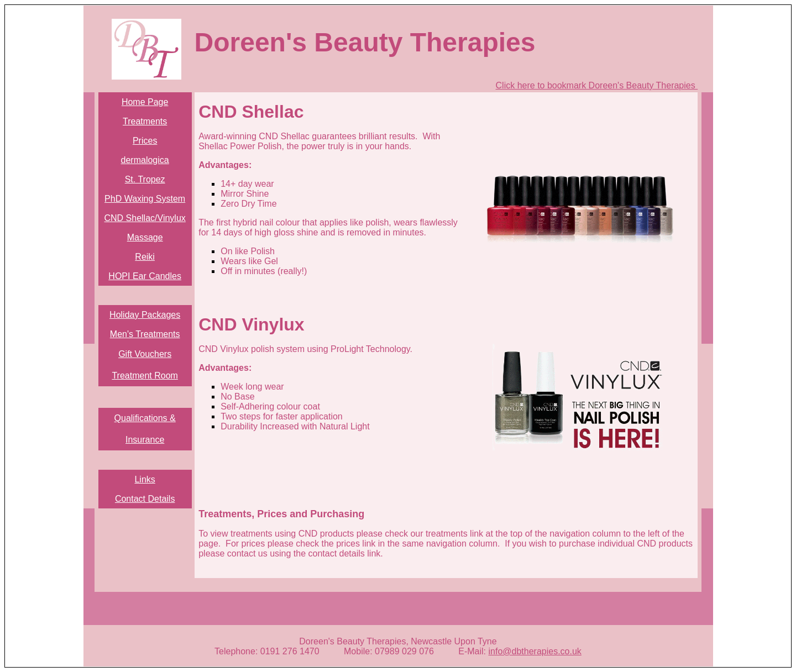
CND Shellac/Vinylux (145, 218)
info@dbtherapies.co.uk (535, 651)
